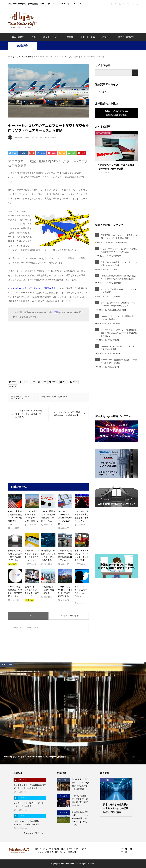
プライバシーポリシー (79, 849)
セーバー (50, 397)
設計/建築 (117, 323)
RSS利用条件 (60, 849)
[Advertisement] (91, 20)
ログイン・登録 (88, 37)
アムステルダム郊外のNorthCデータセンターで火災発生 (119, 291)
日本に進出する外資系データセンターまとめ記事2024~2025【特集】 (119, 264)
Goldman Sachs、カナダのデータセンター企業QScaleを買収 (119, 348)
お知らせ (106, 37)
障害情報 (117, 296)
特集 (34, 37)
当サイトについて (126, 37)
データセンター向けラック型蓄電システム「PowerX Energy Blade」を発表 (118, 304)
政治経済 (22, 46)
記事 (56, 312)
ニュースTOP (18, 37)
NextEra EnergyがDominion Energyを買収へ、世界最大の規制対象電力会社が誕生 (118, 277)
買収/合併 (117, 283)
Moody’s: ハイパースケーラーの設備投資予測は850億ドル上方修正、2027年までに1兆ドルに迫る (119, 333)
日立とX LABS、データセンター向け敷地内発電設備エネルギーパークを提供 (119, 250)
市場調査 (116, 340)
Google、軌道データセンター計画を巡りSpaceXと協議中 (118, 318)
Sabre (30, 397)
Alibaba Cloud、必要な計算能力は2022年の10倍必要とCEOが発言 (119, 361)
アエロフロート (39, 397)
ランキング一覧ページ (33, 833)
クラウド (116, 367)
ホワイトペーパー (51, 37)
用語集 (70, 37)
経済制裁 (64, 397)
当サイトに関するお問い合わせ (51, 852)
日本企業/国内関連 (121, 242)
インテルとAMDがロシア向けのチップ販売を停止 (32, 288)
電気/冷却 (117, 256)
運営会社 (72, 852)
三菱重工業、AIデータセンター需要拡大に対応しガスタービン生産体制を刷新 (119, 237)
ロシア (57, 397)
